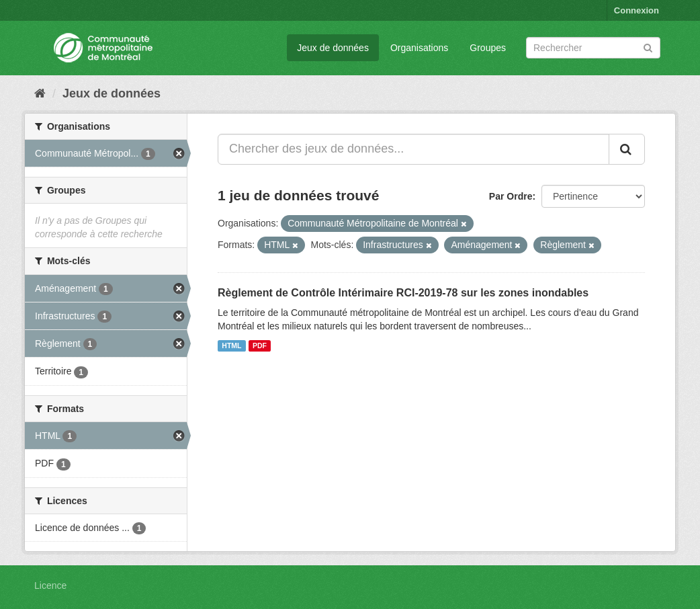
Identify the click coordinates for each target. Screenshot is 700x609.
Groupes (488, 48)
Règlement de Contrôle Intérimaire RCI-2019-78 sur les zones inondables (403, 293)
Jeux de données (333, 48)
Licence (50, 585)
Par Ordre (511, 196)
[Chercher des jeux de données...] (413, 149)
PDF (260, 346)
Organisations (419, 48)
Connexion (637, 10)
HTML (231, 346)
